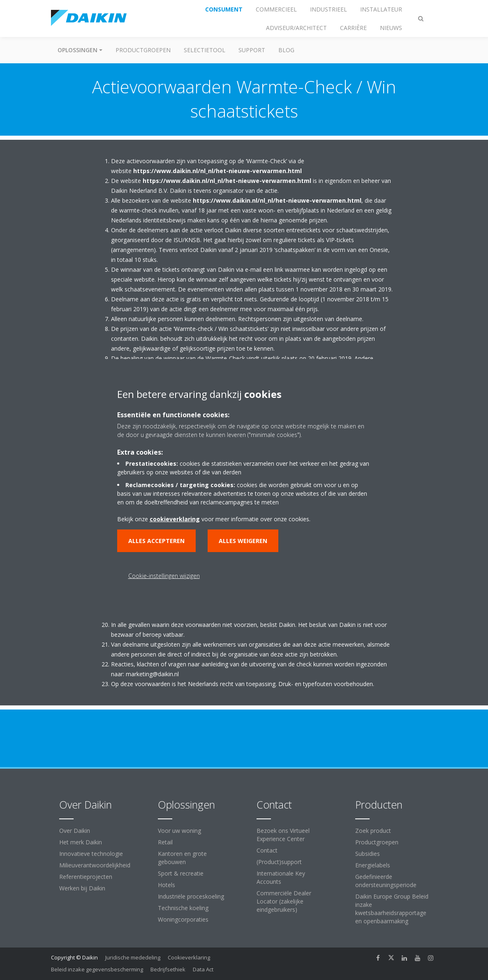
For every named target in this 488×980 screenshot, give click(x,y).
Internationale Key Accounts (281, 877)
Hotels (167, 885)
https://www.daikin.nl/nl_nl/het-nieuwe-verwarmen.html (217, 171)
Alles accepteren (156, 541)
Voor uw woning (179, 831)
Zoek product (373, 831)
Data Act (203, 969)
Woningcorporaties (183, 919)
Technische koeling (183, 908)
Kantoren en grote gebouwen (182, 858)
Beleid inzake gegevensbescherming (97, 969)
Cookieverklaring (189, 957)
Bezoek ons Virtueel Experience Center (283, 835)
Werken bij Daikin (82, 888)
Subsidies (368, 854)
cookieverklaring (175, 519)
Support (252, 50)
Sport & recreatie (181, 873)
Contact (267, 850)
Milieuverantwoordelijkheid (95, 865)
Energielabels (373, 865)
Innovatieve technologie (91, 854)
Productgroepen (143, 50)
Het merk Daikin (81, 842)
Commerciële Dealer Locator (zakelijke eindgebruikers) (284, 901)
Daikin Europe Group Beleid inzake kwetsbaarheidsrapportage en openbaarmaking (392, 909)
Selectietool (205, 50)
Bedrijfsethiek (168, 969)
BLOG (286, 50)
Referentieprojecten (86, 877)
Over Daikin (75, 831)
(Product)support (279, 862)
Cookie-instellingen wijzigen (164, 576)
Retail (165, 842)
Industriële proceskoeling (191, 896)
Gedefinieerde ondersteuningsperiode (386, 881)
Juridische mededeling (133, 957)
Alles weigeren (243, 541)
